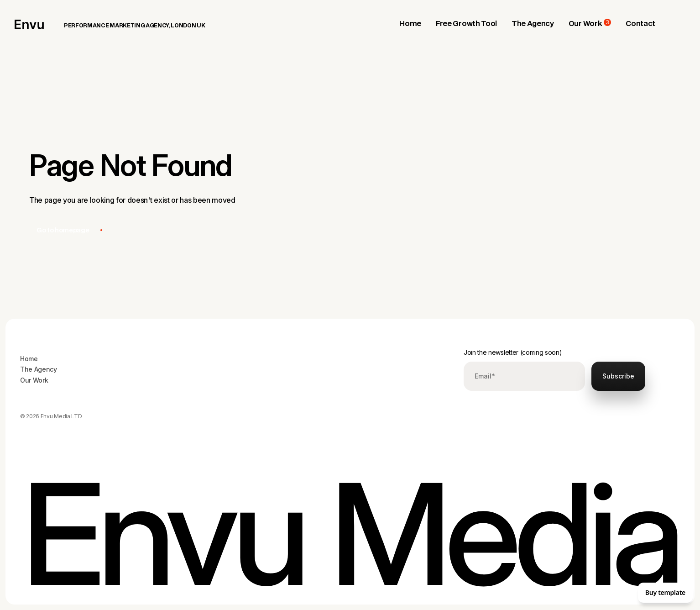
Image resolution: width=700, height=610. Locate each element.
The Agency (39, 369)
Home (29, 359)
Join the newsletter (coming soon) (513, 352)
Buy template (665, 592)
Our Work (34, 380)
